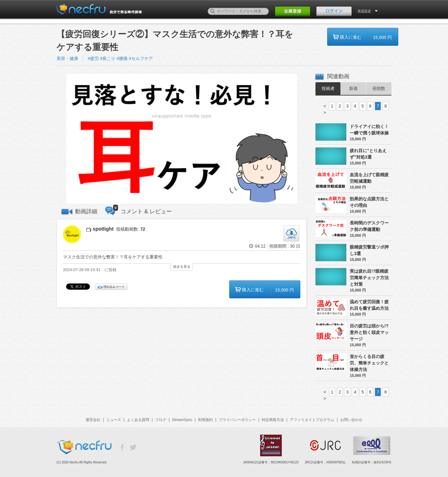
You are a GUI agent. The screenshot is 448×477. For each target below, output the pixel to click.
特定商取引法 (273, 420)
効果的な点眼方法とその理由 (369, 202)
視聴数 (379, 88)
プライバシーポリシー (237, 420)
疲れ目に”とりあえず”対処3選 (368, 154)
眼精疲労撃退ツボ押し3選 (369, 250)
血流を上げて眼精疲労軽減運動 (369, 178)
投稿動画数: (131, 229)
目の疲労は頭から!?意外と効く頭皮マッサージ (369, 332)
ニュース (114, 420)
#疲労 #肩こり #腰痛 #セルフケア (120, 58)
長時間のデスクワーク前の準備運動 (369, 226)
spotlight (103, 229)
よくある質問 (138, 420)
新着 (353, 88)
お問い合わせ (351, 420)
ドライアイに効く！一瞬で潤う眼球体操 (369, 130)
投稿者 (328, 88)
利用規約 (205, 420)
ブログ (161, 420)
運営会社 (93, 420)
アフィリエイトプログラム (312, 420)
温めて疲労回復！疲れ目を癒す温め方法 (369, 305)
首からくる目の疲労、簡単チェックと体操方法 (369, 363)
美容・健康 (67, 58)
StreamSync (182, 420)
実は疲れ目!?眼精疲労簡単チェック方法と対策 (369, 278)
